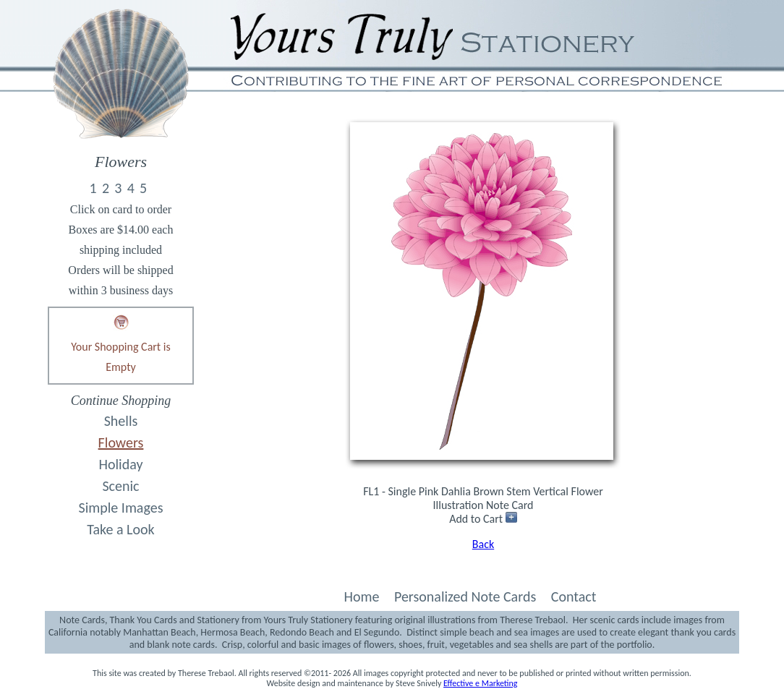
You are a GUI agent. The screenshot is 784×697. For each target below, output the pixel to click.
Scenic (120, 486)
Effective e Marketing (480, 683)
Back (483, 544)
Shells (121, 421)
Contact (574, 596)
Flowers (121, 442)
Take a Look (120, 529)
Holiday (121, 464)
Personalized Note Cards (465, 596)
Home (361, 596)
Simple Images (121, 508)
